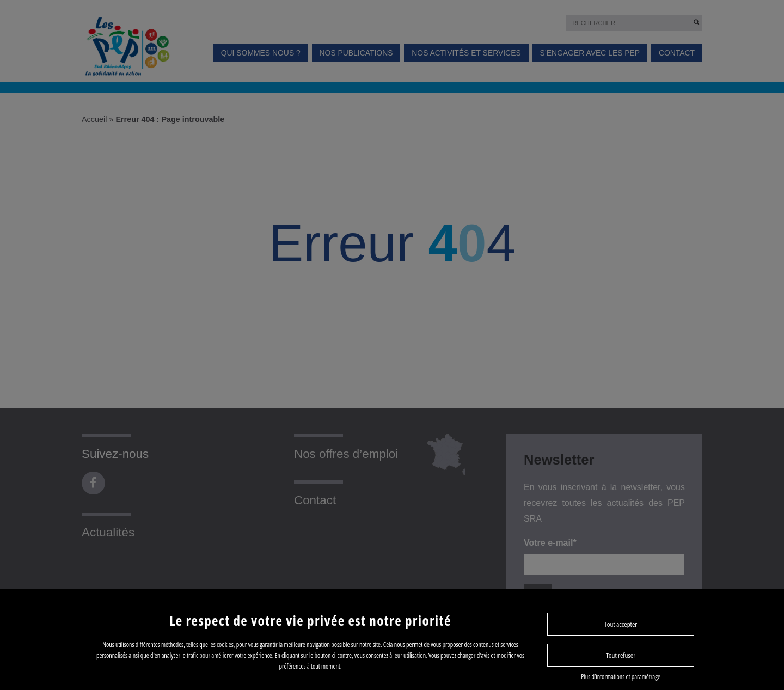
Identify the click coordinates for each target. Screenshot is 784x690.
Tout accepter (621, 624)
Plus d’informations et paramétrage (621, 677)
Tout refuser (621, 655)
